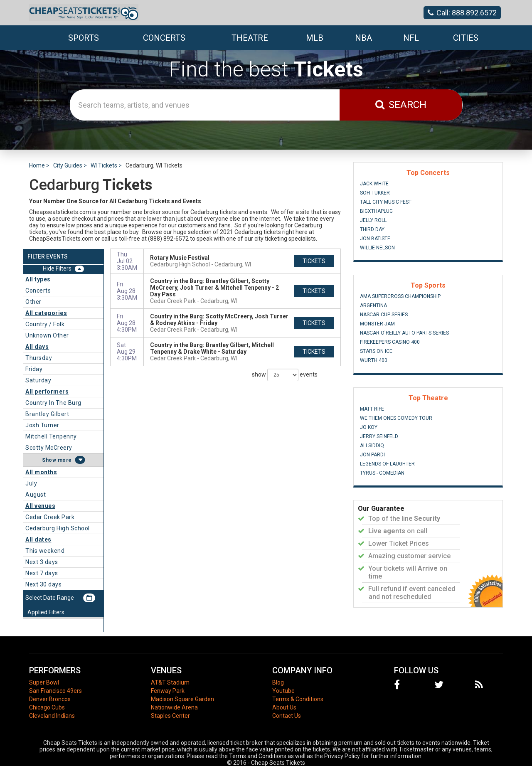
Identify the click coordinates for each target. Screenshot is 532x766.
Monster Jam (377, 324)
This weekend (45, 551)
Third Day (372, 229)
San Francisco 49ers (55, 691)
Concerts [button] (164, 38)
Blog (278, 682)
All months (41, 472)
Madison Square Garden (182, 699)
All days (37, 347)
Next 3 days (42, 562)
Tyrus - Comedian (382, 473)
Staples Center (170, 716)
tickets (314, 261)
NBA (363, 38)
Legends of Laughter (387, 464)
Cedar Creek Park (50, 517)
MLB (315, 38)
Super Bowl (44, 682)
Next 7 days (42, 573)
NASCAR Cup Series (384, 315)
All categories (46, 313)
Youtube (283, 691)
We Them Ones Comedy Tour (396, 418)
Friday (34, 369)
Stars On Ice (376, 351)
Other (33, 302)
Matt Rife (372, 409)
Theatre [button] (250, 38)
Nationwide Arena (174, 707)
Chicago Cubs (47, 707)
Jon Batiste (375, 239)
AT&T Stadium (170, 682)
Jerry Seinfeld (379, 436)
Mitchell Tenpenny (51, 436)
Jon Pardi (372, 455)
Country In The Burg (53, 403)
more (65, 460)
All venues (40, 506)
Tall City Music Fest (386, 202)
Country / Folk (45, 324)
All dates (38, 539)
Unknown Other (47, 335)
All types (38, 279)
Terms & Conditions (298, 699)
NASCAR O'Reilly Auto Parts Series (404, 333)
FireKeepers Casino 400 (390, 342)
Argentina (373, 305)
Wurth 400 (374, 360)
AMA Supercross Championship (400, 296)
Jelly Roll (373, 220)
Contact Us (287, 716)
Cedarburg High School (58, 528)
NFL (411, 38)
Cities (466, 38)
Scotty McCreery (49, 448)
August (36, 495)
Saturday (38, 380)
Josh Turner (42, 425)
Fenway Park (168, 691)
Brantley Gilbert (47, 414)
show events (285, 375)
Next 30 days (43, 584)
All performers (47, 392)
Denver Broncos (50, 699)
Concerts (38, 291)
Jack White (374, 184)
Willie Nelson (377, 248)
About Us (284, 707)
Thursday (39, 358)
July (31, 483)
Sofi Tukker (375, 193)
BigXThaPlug (376, 211)
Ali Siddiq (372, 446)
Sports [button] (84, 38)
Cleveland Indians (52, 716)
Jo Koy (369, 427)
